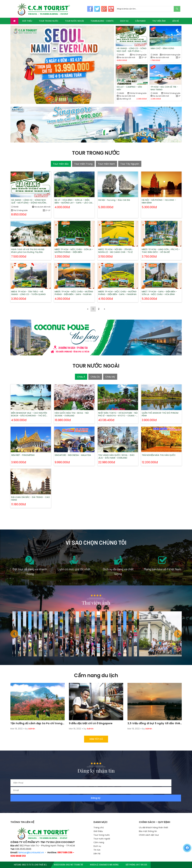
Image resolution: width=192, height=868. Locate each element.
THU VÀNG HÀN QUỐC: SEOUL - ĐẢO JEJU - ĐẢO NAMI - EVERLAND (118, 451)
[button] (178, 636)
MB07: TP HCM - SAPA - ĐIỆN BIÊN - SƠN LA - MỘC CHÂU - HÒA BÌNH (161, 287)
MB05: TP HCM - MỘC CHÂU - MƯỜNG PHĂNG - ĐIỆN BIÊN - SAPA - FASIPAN (74, 287)
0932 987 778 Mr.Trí (74, 865)
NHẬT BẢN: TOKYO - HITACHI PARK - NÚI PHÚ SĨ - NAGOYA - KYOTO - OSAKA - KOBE (118, 409)
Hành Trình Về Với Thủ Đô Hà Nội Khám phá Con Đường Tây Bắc (30, 244)
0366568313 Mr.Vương (109, 865)
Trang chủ (99, 816)
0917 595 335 (142, 865)
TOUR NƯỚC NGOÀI (74, 21)
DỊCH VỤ (124, 21)
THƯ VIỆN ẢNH (159, 21)
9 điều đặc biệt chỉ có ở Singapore (94, 715)
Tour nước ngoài (102, 827)
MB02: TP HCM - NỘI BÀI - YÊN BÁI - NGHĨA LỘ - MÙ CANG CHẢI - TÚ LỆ (118, 244)
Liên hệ (97, 842)
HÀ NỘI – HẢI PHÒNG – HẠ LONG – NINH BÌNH (161, 197)
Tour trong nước (102, 823)
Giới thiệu (98, 819)
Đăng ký (172, 786)
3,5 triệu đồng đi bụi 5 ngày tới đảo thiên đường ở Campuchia (154, 715)
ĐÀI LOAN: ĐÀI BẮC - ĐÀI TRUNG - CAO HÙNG (30, 494)
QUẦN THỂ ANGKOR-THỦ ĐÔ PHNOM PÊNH (160, 409)
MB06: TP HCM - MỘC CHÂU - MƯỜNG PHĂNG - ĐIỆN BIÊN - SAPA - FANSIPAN (118, 287)
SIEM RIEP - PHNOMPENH (29, 451)
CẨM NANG (140, 21)
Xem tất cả (96, 741)
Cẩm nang (99, 831)
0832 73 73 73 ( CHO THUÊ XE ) (34, 865)
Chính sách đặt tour (149, 823)
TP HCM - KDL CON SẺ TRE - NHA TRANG (165, 89)
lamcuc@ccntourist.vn (31, 841)
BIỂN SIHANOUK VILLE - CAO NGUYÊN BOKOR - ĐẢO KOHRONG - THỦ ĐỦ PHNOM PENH (31, 409)
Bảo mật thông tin (148, 819)
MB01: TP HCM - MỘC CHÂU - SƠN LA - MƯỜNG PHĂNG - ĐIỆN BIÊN (74, 244)
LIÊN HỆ (176, 21)
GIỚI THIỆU (27, 21)
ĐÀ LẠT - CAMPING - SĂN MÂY (131, 89)
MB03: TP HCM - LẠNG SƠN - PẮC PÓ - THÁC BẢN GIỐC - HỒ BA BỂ (161, 244)
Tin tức (97, 838)
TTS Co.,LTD (105, 857)
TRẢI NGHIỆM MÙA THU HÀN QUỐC (161, 451)
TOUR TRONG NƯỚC (49, 21)
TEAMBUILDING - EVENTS (102, 21)
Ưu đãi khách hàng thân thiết (154, 816)
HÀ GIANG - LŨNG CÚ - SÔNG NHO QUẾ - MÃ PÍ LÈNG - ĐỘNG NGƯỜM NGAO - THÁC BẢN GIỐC (130, 50)
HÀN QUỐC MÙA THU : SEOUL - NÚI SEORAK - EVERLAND (74, 409)
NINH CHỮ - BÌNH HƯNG (164, 49)
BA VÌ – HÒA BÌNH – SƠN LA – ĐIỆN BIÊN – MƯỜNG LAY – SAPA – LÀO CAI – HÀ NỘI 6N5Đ (74, 197)
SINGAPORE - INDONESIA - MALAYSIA (73, 451)
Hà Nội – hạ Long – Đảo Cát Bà (117, 196)
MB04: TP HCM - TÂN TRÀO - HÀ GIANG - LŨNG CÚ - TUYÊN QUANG (31, 287)
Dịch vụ (97, 834)
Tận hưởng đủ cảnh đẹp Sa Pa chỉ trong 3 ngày (37, 715)
